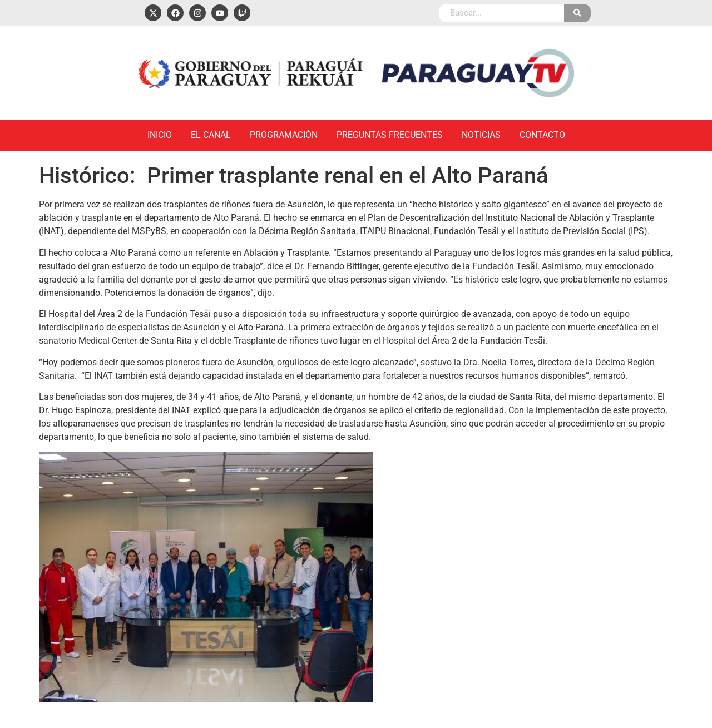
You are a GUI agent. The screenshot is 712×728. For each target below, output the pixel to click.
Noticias (481, 135)
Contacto (542, 135)
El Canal (211, 135)
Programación (284, 135)
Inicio (160, 135)
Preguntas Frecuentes (390, 135)
